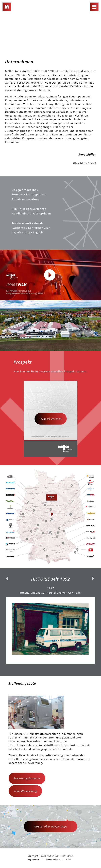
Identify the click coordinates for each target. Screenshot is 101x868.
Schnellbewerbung (25, 791)
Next (93, 622)
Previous (8, 622)
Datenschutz (53, 860)
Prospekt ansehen (51, 419)
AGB (69, 860)
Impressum (34, 860)
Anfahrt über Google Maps (50, 826)
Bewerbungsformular (27, 778)
